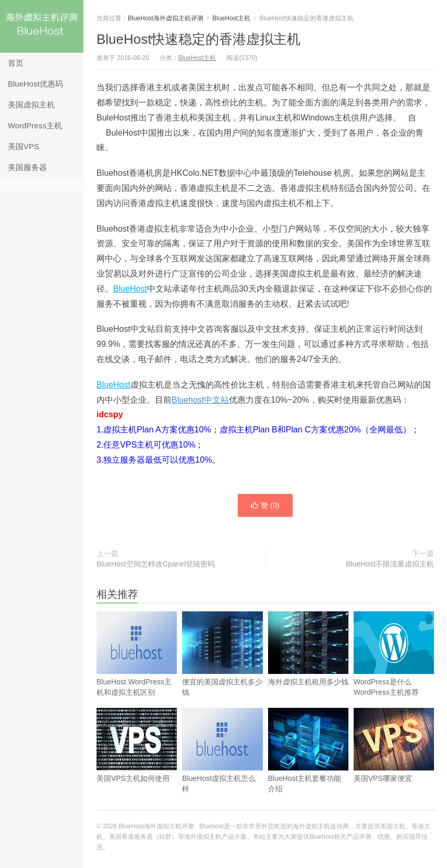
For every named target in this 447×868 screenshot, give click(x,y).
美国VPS (23, 146)
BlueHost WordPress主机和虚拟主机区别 (137, 668)
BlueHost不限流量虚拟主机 (390, 564)
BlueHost (130, 289)
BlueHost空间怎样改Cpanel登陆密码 (156, 564)
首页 (16, 63)
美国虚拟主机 (31, 105)
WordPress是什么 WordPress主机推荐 (394, 668)
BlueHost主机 (231, 18)
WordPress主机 (35, 125)
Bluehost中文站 (200, 400)
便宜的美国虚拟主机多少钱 (222, 668)
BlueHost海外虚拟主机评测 (42, 26)
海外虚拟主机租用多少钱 (308, 662)
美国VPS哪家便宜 (394, 759)
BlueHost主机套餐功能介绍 (308, 764)
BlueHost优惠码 (35, 84)
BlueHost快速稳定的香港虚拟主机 (199, 39)
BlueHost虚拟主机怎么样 (222, 764)
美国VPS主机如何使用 (137, 759)
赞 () (265, 505)
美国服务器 (27, 167)
